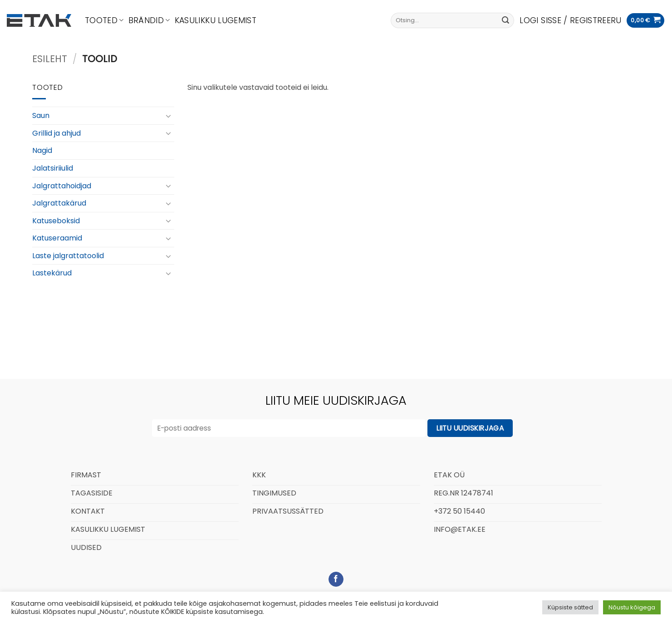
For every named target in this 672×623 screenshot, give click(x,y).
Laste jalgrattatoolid (68, 256)
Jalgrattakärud (59, 203)
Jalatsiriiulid (53, 168)
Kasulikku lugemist (216, 20)
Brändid (149, 20)
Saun (41, 115)
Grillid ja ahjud (56, 133)
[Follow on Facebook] (336, 579)
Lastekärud (52, 273)
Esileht (50, 59)
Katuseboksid (56, 221)
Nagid (42, 150)
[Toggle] (168, 116)
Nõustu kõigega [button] (632, 607)
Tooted (104, 20)
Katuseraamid (57, 238)
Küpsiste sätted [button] (570, 607)
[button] (570, 20)
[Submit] (505, 20)
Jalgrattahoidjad (62, 186)
